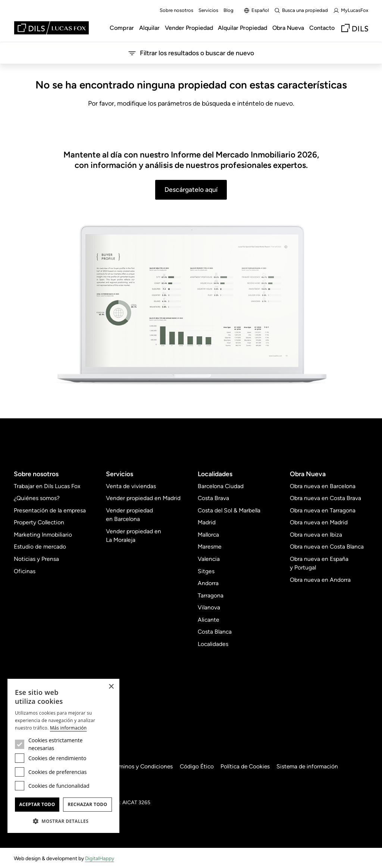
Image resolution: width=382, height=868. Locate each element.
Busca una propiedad (301, 10)
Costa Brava (213, 498)
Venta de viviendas (131, 486)
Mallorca (208, 535)
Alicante (209, 620)
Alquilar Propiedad (242, 28)
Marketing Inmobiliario (43, 535)
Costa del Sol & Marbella (229, 510)
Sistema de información (310, 766)
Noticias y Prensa (36, 559)
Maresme (210, 547)
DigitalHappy (100, 858)
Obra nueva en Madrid (319, 522)
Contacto (322, 28)
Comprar (122, 28)
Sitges (206, 571)
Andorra (208, 583)
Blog (228, 10)
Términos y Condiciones (143, 766)
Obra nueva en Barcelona (323, 486)
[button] (63, 821)
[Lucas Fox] (51, 28)
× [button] (111, 687)
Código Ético (199, 766)
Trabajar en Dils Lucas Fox (47, 486)
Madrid (207, 522)
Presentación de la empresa (50, 510)
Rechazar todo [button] (87, 804)
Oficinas (25, 571)
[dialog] (63, 756)
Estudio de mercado (40, 547)
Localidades (213, 644)
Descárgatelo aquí (191, 189)
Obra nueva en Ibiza (316, 535)
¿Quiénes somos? (37, 498)
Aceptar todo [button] (37, 804)
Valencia (209, 559)
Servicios (208, 10)
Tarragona (211, 595)
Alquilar (149, 28)
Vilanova (209, 607)
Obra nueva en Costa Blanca (327, 547)
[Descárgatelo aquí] (191, 305)
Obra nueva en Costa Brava (325, 498)
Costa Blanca (215, 632)
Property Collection (39, 522)
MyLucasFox (351, 10)
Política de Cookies (247, 766)
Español (256, 10)
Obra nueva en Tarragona (323, 510)
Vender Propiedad (189, 28)
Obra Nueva (288, 28)
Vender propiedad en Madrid (143, 498)
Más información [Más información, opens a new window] (68, 728)
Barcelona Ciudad (221, 486)
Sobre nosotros (176, 10)
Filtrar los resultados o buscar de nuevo (191, 53)
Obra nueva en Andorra (320, 580)
